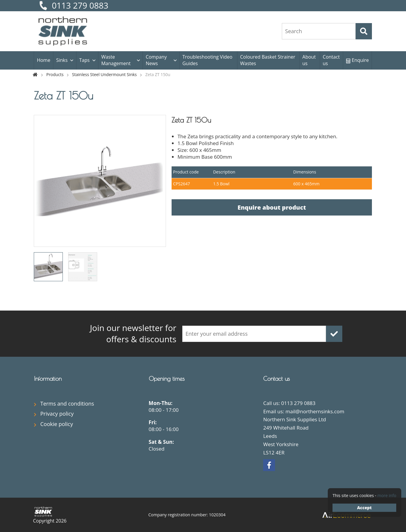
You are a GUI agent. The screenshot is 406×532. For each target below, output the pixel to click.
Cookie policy (57, 424)
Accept (364, 508)
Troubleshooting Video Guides (207, 60)
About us (309, 60)
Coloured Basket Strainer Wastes (268, 60)
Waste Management (116, 60)
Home (43, 60)
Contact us (331, 60)
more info (387, 495)
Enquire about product (272, 207)
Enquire (358, 60)
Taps (84, 60)
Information (48, 378)
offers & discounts (120, 333)
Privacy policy (57, 414)
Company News (156, 60)
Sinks (62, 60)
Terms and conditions (67, 404)
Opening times (167, 378)
